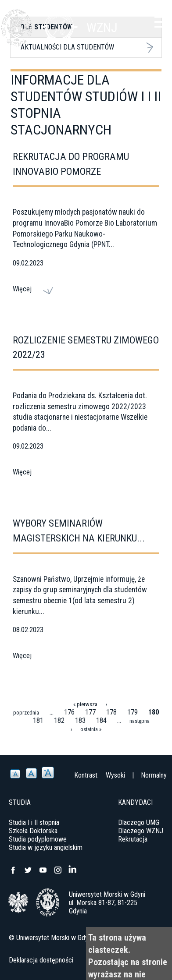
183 (80, 720)
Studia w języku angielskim (46, 847)
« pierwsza (85, 704)
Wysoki (115, 775)
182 (59, 720)
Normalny (154, 775)
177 (90, 712)
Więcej (22, 289)
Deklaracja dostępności (41, 960)
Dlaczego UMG (139, 823)
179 (133, 712)
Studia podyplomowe (38, 839)
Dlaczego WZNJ (141, 831)
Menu (161, 22)
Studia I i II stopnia (34, 823)
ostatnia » (91, 729)
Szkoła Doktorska (33, 831)
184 (101, 720)
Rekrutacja (133, 839)
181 (38, 720)
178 (111, 712)
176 (69, 712)
